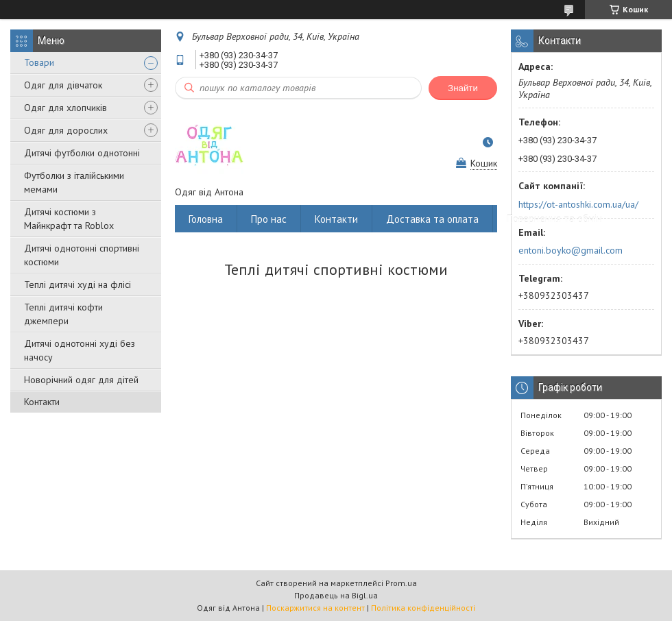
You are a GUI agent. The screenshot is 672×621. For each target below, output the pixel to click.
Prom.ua (401, 583)
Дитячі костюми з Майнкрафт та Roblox (69, 219)
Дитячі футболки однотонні (82, 153)
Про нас (269, 219)
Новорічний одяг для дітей (81, 380)
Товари (39, 62)
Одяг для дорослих (66, 130)
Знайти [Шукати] (463, 88)
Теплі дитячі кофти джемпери (63, 314)
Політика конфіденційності (423, 608)
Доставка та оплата (432, 219)
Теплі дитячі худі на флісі (77, 284)
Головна (206, 219)
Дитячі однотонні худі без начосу (80, 350)
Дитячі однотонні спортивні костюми (82, 255)
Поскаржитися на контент (315, 608)
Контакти (42, 402)
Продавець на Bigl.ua (336, 595)
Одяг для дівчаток (63, 85)
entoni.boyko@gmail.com (571, 250)
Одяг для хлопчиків (65, 108)
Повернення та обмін (554, 219)
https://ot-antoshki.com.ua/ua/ (578, 204)
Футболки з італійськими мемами (74, 182)
